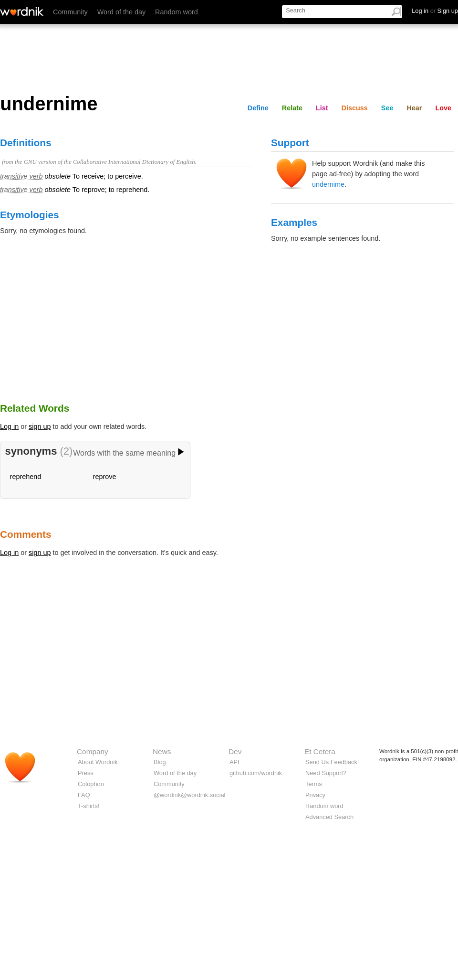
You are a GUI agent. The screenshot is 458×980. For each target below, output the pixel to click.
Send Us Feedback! (332, 762)
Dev (235, 751)
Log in (9, 426)
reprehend (26, 477)
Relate (292, 108)
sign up (40, 426)
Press (86, 773)
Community (70, 12)
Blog (160, 762)
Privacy (315, 795)
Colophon (91, 784)
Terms (314, 784)
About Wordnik (98, 762)
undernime (328, 184)
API (234, 762)
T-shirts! (89, 806)
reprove (105, 477)
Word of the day (121, 12)
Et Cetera (320, 751)
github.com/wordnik (256, 773)
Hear (414, 108)
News (162, 751)
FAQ (84, 795)
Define (258, 108)
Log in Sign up (435, 11)
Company (93, 751)
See (387, 108)
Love (443, 108)
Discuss (355, 108)
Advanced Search (329, 817)
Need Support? (326, 773)
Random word (177, 12)
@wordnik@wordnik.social (189, 795)
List (322, 108)
